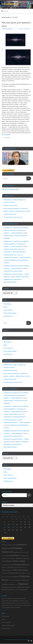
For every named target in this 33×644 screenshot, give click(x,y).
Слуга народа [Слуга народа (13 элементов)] (16, 580)
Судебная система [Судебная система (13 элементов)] (8, 584)
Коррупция (7, 138)
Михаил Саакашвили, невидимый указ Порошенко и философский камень (16, 279)
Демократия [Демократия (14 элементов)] (20, 558)
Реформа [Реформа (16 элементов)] (16, 577)
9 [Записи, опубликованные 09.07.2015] (17, 522)
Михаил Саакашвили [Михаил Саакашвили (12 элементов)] (8, 567)
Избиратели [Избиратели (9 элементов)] (5, 565)
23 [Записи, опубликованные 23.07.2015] (17, 527)
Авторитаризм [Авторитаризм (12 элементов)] (12, 545)
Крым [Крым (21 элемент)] (28, 565)
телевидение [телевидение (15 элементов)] (23, 590)
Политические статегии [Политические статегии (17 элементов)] (16, 573)
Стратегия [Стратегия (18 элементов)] (25, 580)
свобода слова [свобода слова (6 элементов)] (15, 590)
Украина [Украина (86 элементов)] (23, 584)
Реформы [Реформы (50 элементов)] (25, 576)
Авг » (6, 532)
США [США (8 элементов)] (10, 580)
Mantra (21, 640)
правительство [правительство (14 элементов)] (7, 590)
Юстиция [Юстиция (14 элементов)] (5, 587)
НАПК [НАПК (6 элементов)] (16, 568)
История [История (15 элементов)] (11, 565)
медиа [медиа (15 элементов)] (28, 587)
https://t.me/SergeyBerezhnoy (11, 189)
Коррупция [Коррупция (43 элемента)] (20, 565)
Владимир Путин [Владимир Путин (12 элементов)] (18, 552)
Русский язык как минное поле (13, 217)
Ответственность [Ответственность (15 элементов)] (7, 570)
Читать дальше (7, 135)
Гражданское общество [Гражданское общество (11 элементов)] (9, 558)
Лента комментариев (10, 313)
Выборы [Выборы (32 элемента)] (15, 555)
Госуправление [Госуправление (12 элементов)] (24, 556)
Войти (6, 307)
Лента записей (8, 310)
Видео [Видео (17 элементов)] (9, 548)
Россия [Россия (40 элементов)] (5, 580)
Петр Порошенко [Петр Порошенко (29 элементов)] (21, 570)
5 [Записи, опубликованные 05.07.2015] (29, 519)
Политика (10, 29)
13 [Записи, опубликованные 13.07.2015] (5, 524)
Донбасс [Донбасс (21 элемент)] (9, 561)
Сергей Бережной (10, 4)
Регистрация (8, 304)
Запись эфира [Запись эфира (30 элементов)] (19, 561)
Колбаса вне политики (10, 205)
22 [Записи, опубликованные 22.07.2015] (13, 527)
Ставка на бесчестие (10, 214)
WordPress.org (8, 316)
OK (28, 178)
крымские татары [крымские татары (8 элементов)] (12, 587)
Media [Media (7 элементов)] (6, 545)
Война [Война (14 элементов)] (9, 556)
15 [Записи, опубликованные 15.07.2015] (13, 524)
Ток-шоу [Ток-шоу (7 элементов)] (16, 584)
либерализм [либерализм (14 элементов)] (21, 587)
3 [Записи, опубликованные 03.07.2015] (21, 519)
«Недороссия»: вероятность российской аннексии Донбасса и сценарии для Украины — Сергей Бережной (16, 230)
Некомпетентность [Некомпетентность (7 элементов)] (22, 568)
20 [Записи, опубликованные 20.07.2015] (5, 527)
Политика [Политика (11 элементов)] (5, 573)
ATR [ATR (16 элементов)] (3, 545)
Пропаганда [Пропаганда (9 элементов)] (9, 577)
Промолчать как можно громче (13, 271)
